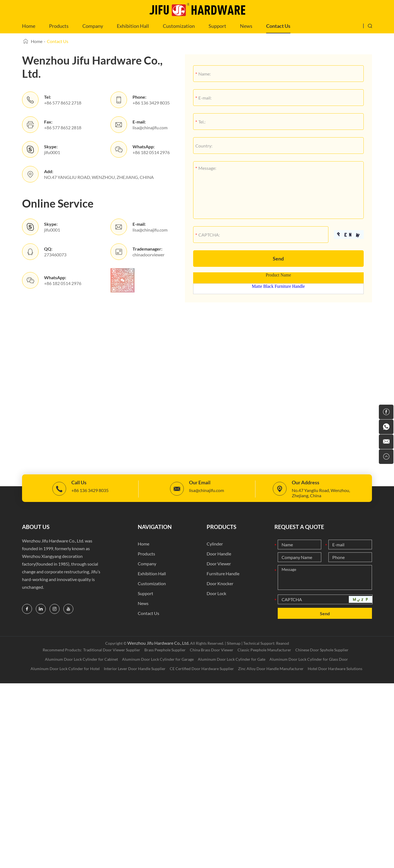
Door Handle (219, 554)
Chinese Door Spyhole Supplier (322, 650)
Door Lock (216, 593)
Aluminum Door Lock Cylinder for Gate (232, 659)
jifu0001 (52, 152)
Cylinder (215, 544)
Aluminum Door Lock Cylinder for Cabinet (81, 659)
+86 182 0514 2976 (151, 152)
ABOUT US (36, 527)
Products (59, 26)
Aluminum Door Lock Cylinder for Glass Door (309, 659)
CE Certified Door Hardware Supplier (202, 669)
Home (29, 26)
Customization (179, 26)
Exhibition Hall (133, 26)
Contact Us (278, 26)
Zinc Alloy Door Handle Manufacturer (271, 669)
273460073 (55, 255)
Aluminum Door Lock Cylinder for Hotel (65, 669)
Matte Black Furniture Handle (278, 286)
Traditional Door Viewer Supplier (112, 650)
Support (217, 26)
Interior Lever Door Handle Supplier (135, 669)
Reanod (283, 643)
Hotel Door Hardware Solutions (335, 669)
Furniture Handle (223, 573)
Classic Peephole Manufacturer (264, 650)
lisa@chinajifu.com (150, 127)
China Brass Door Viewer (212, 650)
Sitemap (234, 643)
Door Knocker (220, 583)
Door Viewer (219, 564)
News (246, 26)
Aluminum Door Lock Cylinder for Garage (158, 659)
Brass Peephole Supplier (165, 650)
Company (93, 26)
